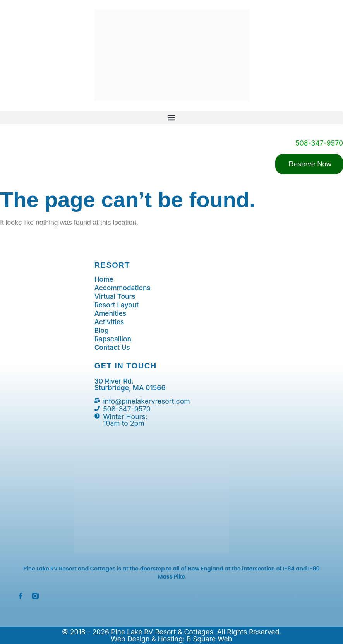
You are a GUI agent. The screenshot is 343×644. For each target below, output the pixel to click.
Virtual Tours (115, 296)
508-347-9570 (319, 143)
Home (104, 279)
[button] (171, 118)
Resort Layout (117, 305)
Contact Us (113, 348)
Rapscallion (113, 339)
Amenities (111, 313)
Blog (102, 331)
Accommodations (123, 288)
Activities (110, 322)
